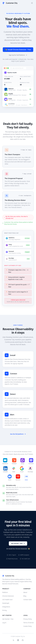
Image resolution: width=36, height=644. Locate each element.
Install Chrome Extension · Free (18, 50)
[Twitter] (13, 640)
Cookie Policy (27, 626)
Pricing (4, 610)
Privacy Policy (28, 619)
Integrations (6, 607)
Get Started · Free (18, 543)
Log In (4, 623)
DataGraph (6, 603)
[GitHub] (23, 640)
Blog (25, 596)
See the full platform (18, 434)
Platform (5, 592)
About (25, 592)
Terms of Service (29, 623)
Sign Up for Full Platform (18, 55)
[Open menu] (32, 3)
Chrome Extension (8, 596)
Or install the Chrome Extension (18, 549)
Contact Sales (28, 600)
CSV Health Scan (7, 600)
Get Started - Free (8, 619)
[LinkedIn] (18, 640)
